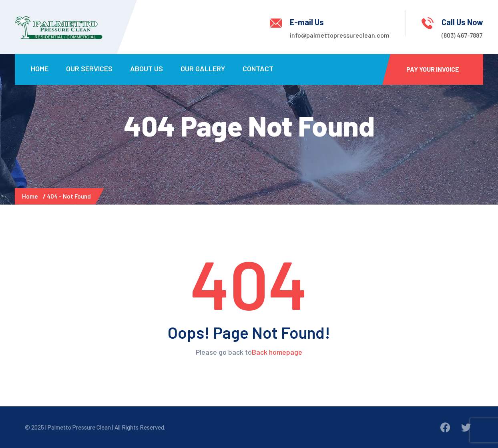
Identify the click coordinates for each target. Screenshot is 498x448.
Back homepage (277, 352)
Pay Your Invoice (433, 69)
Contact (258, 68)
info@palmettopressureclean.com (340, 35)
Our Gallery (203, 68)
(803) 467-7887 (462, 35)
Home (40, 68)
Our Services (89, 68)
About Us (147, 68)
